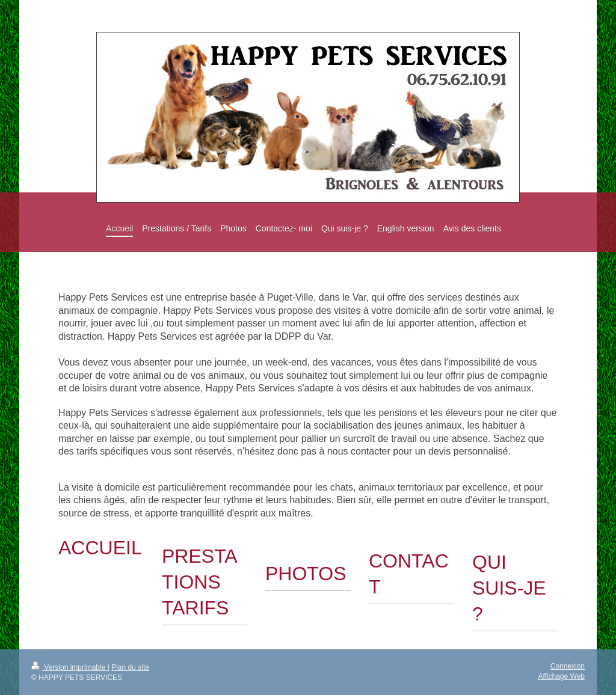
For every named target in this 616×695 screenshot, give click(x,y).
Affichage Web (561, 676)
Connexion (568, 666)
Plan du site (130, 667)
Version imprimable (69, 667)
